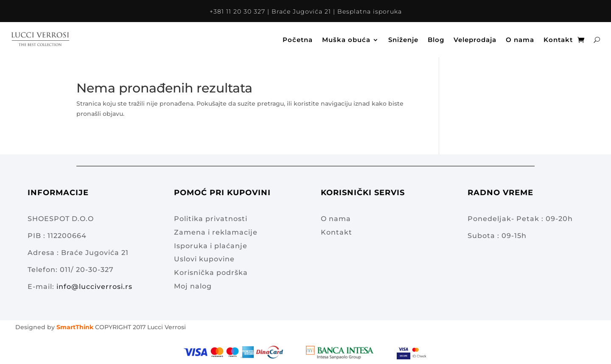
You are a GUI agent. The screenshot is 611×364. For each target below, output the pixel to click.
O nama (520, 40)
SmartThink (75, 327)
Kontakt (558, 40)
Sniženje (403, 40)
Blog (436, 40)
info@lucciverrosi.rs (94, 287)
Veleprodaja (475, 40)
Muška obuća (346, 40)
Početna (298, 40)
